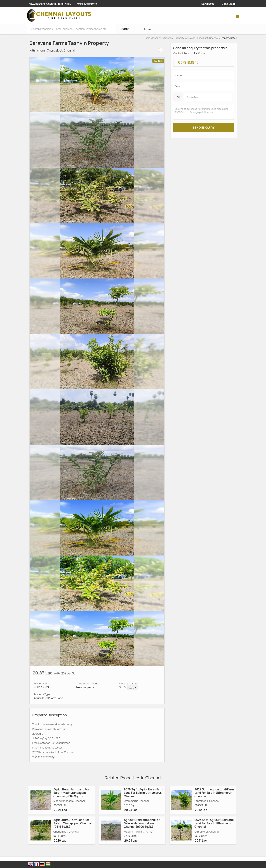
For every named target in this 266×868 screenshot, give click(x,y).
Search (124, 29)
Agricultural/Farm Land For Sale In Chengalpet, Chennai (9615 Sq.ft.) (73, 823)
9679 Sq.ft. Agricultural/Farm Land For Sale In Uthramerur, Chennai (144, 793)
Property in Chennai (163, 38)
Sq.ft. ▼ (133, 688)
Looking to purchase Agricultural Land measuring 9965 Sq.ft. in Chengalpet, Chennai (204, 112)
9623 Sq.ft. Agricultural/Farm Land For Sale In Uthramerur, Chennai (214, 823)
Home (147, 38)
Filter (148, 29)
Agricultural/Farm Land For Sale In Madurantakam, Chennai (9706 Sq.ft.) (142, 823)
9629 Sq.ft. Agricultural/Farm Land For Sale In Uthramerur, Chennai (214, 793)
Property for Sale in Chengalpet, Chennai (196, 38)
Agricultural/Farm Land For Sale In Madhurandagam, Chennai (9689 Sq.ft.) (71, 793)
